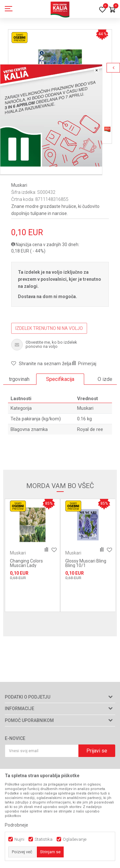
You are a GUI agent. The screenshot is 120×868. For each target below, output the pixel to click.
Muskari (19, 185)
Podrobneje (16, 825)
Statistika (44, 839)
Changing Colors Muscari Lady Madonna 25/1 (26, 565)
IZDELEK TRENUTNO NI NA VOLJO (49, 328)
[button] (41, 364)
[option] (60, 379)
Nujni (19, 839)
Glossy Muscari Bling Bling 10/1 (86, 563)
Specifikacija (60, 379)
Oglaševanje (75, 839)
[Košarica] (112, 10)
